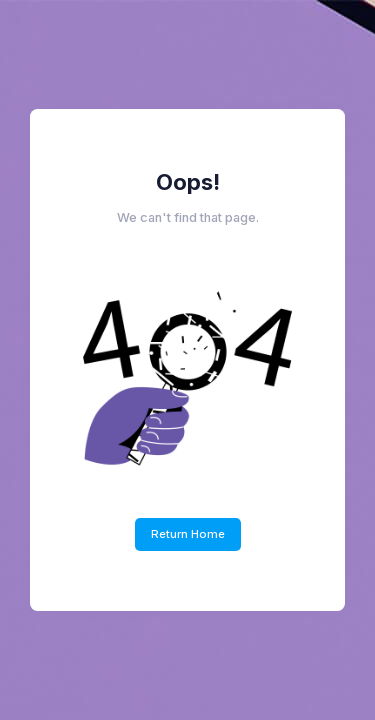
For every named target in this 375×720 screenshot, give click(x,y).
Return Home (188, 534)
